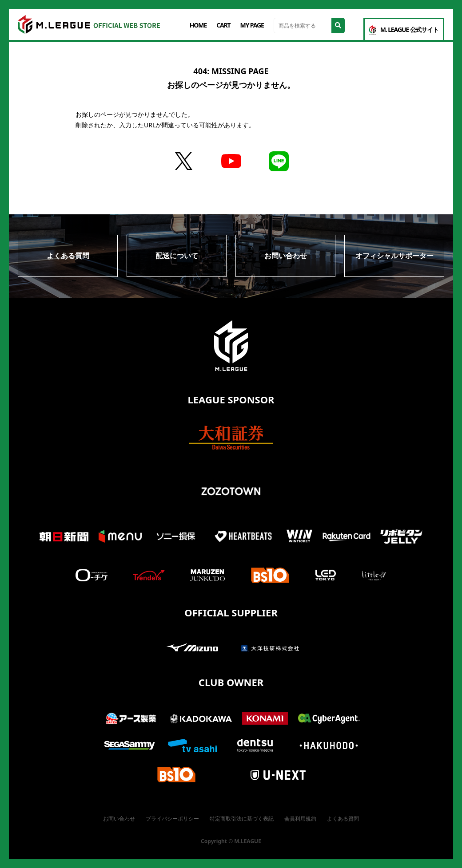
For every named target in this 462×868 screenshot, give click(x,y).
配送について (177, 256)
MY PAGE (252, 25)
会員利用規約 (300, 819)
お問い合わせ (286, 256)
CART (223, 25)
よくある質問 (68, 256)
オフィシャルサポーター (394, 256)
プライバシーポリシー (172, 819)
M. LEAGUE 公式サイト (404, 30)
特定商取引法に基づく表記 (242, 819)
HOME (198, 25)
